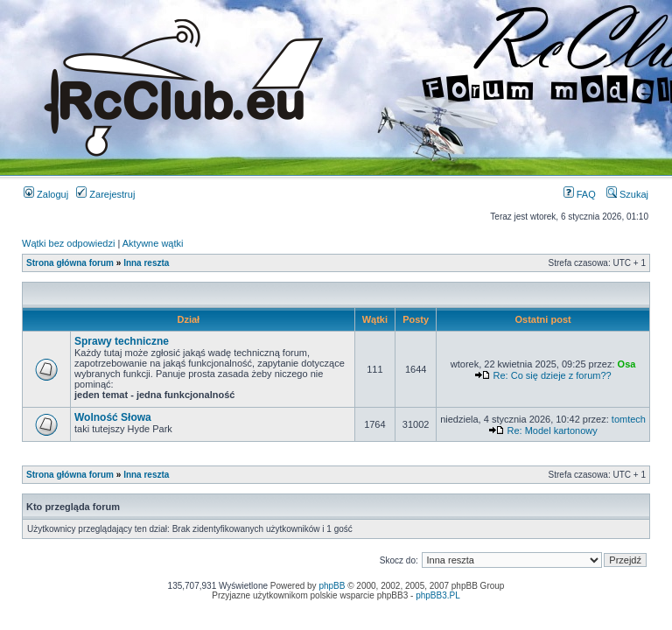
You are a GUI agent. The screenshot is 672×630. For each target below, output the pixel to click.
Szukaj (627, 194)
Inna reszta (146, 263)
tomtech (629, 419)
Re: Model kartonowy (552, 430)
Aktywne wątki (153, 243)
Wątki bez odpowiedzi (68, 243)
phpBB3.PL (438, 595)
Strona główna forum (70, 263)
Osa (627, 364)
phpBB (332, 586)
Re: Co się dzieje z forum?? (553, 375)
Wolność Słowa (113, 417)
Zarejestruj (105, 194)
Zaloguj (46, 194)
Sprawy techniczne (122, 341)
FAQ (580, 194)
